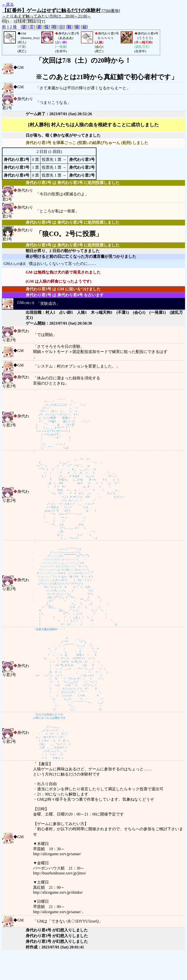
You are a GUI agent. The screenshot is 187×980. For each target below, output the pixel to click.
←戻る (8, 4)
